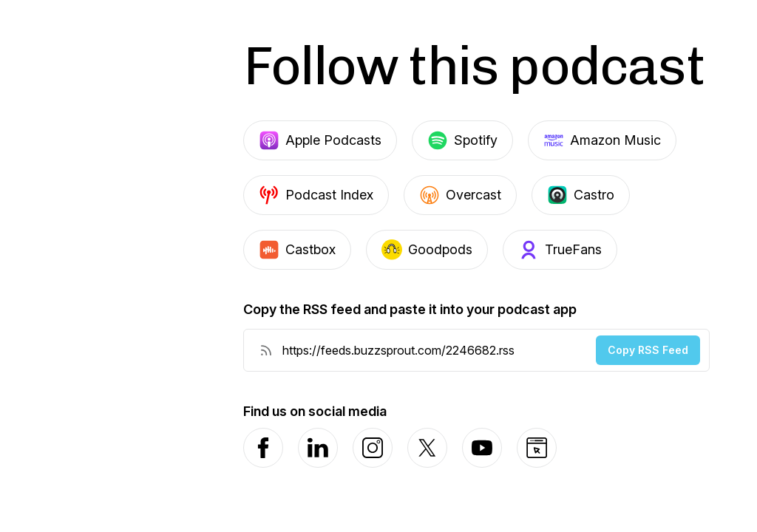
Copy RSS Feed (648, 350)
